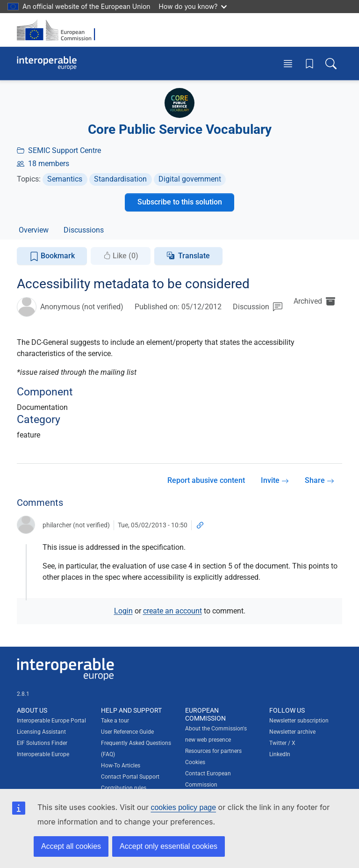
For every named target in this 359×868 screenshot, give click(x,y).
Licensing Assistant (41, 732)
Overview (34, 230)
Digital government (190, 179)
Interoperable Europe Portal (51, 721)
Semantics (65, 179)
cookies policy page (183, 807)
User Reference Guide (127, 732)
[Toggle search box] (331, 63)
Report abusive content (206, 480)
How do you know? (193, 6)
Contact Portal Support (130, 777)
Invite (275, 480)
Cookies (195, 762)
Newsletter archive (292, 732)
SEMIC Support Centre (65, 150)
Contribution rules (124, 788)
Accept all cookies (71, 846)
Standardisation (120, 179)
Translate (194, 256)
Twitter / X (282, 743)
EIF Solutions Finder (42, 743)
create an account (172, 611)
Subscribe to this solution (180, 202)
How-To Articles (121, 766)
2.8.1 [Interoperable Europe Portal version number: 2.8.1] (23, 694)
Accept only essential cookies (169, 846)
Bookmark (52, 256)
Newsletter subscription (299, 721)
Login (123, 611)
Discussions (84, 230)
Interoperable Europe (43, 754)
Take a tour (115, 721)
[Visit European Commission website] (59, 30)
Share (320, 480)
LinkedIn (280, 754)
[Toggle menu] (288, 63)
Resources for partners (213, 751)
